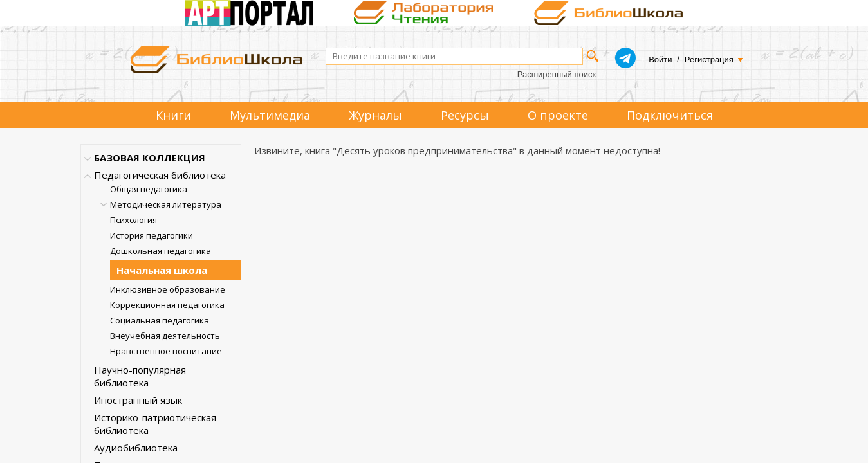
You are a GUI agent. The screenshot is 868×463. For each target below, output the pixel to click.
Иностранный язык (138, 400)
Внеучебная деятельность (165, 336)
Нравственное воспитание (166, 351)
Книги (173, 115)
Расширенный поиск (557, 74)
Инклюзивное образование (168, 289)
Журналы (375, 115)
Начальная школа (162, 270)
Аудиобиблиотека (136, 448)
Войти (660, 59)
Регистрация (709, 59)
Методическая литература (166, 204)
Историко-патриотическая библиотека (155, 424)
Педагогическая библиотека (160, 175)
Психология (134, 220)
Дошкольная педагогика (161, 251)
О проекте (558, 115)
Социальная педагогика (160, 320)
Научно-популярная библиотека (140, 376)
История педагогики (152, 235)
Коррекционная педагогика (167, 305)
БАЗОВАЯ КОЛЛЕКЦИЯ (150, 158)
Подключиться (670, 115)
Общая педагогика (149, 189)
